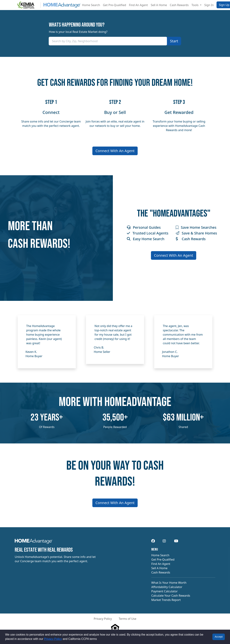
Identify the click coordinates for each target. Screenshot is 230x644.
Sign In (209, 5)
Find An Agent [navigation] (161, 564)
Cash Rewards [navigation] (161, 572)
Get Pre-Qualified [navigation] (163, 560)
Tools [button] (195, 5)
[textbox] (108, 41)
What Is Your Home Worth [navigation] (169, 583)
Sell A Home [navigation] (159, 568)
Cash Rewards (179, 5)
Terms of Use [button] (128, 619)
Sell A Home (159, 5)
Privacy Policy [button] (103, 619)
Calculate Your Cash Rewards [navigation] (171, 596)
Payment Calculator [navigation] (165, 591)
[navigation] (34, 542)
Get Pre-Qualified (115, 5)
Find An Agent (138, 5)
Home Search (91, 5)
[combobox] (108, 41)
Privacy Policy (53, 639)
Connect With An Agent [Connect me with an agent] (115, 151)
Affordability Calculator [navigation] (167, 587)
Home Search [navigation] (160, 555)
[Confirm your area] (174, 41)
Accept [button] (219, 637)
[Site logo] (48, 5)
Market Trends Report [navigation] (166, 600)
